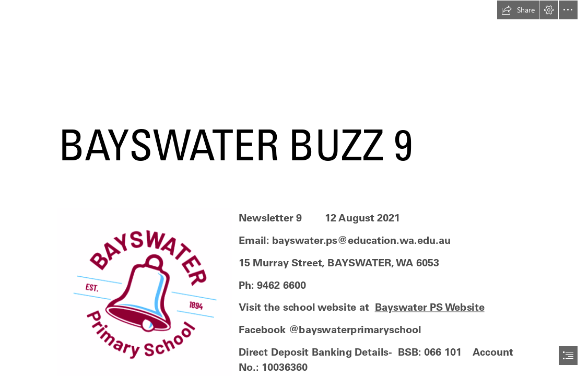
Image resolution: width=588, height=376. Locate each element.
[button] (518, 10)
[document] (294, 188)
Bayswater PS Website (430, 307)
